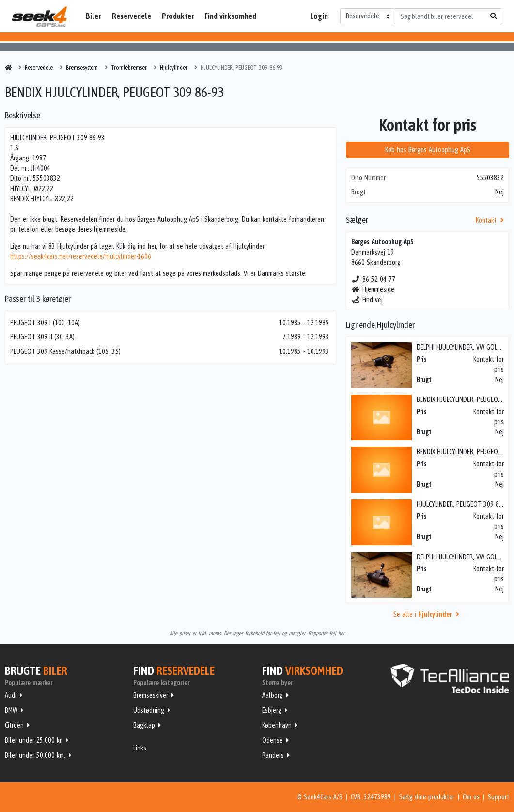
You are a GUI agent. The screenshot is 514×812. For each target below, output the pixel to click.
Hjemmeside (373, 289)
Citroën (14, 725)
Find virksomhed (230, 16)
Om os (471, 797)
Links (140, 748)
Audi (11, 695)
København (277, 725)
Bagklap (144, 725)
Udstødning (149, 710)
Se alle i (428, 614)
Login (319, 16)
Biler (93, 16)
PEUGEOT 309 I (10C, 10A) (45, 323)
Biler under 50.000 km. (35, 755)
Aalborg (273, 695)
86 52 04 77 (373, 279)
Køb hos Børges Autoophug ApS (428, 150)
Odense (273, 740)
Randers (273, 755)
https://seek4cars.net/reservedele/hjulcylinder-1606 (81, 256)
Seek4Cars (39, 16)
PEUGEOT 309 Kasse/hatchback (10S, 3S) (65, 351)
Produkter (178, 16)
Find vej (367, 300)
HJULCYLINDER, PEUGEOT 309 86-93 (464, 504)
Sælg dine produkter (427, 797)
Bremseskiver (151, 695)
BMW (11, 710)
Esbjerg (272, 710)
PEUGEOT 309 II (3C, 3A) (42, 337)
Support (498, 797)
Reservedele (132, 16)
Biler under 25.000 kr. (34, 740)
